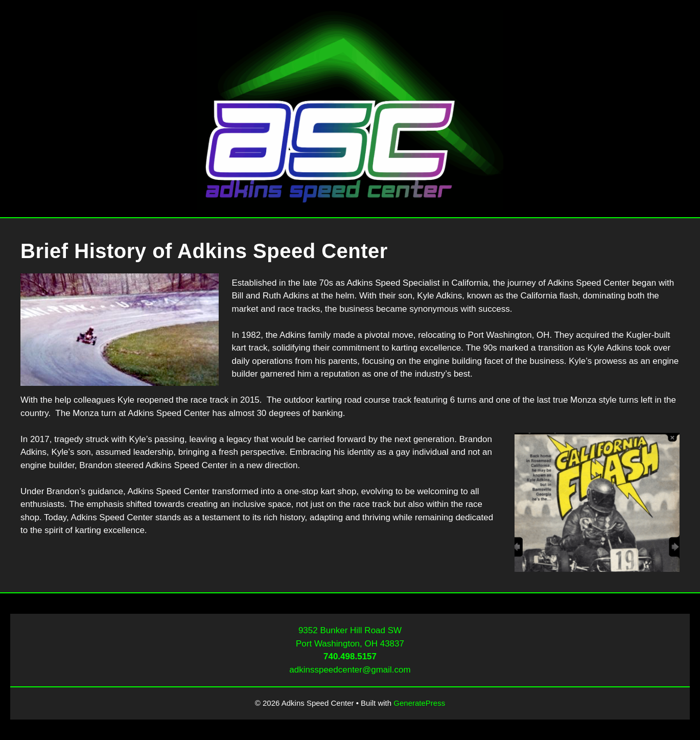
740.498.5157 (350, 656)
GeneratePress (419, 703)
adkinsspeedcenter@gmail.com (350, 670)
